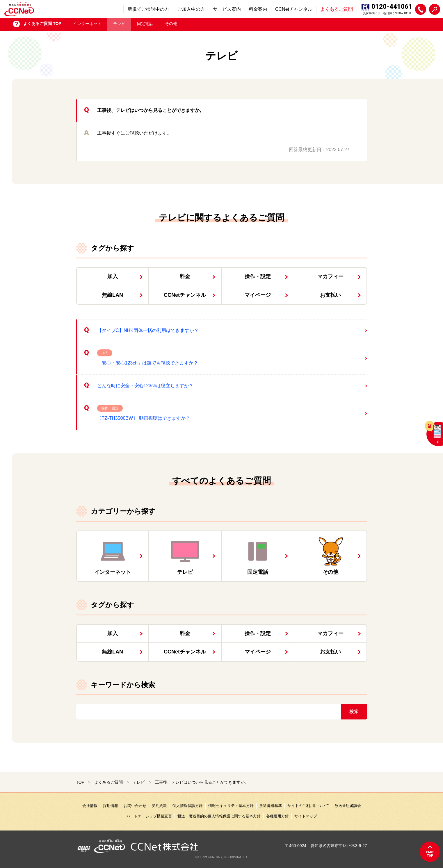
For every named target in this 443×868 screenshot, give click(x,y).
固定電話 (145, 25)
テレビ (119, 25)
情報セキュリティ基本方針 (231, 806)
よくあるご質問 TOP (42, 25)
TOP (80, 782)
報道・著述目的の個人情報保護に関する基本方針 (219, 816)
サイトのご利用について (308, 806)
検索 (354, 711)
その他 (171, 25)
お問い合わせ (135, 806)
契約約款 (159, 806)
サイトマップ (306, 816)
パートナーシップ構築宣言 (149, 816)
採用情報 (111, 806)
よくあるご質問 (108, 782)
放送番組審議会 (348, 806)
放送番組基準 (271, 806)
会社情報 (90, 806)
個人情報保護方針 (188, 806)
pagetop (430, 854)
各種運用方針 (277, 816)
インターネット (87, 25)
